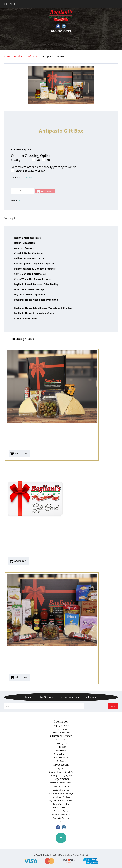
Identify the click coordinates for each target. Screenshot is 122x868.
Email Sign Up (61, 743)
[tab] (12, 218)
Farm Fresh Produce (61, 797)
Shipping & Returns (61, 725)
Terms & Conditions (61, 732)
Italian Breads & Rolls (61, 815)
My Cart (61, 768)
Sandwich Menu (61, 754)
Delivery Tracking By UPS (61, 775)
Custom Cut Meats (61, 790)
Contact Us (61, 740)
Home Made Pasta (61, 808)
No (46, 160)
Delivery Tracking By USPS (61, 772)
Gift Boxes (27, 177)
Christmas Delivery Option (28, 171)
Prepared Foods (61, 811)
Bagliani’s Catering (61, 818)
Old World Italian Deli (61, 786)
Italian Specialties (61, 804)
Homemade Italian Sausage (61, 793)
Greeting (16, 160)
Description (12, 218)
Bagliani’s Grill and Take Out (61, 800)
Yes (36, 160)
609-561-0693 (61, 31)
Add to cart (47, 191)
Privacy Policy (61, 729)
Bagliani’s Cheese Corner (61, 783)
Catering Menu (61, 758)
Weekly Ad (61, 751)
